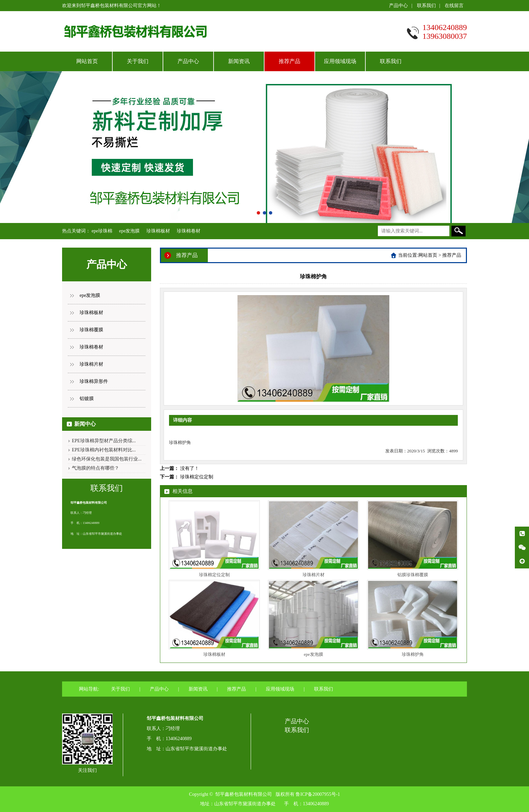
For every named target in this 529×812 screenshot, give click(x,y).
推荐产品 (289, 61)
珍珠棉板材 (158, 231)
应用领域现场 (340, 61)
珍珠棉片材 (91, 364)
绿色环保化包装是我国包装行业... (107, 459)
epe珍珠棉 (102, 231)
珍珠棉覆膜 (91, 330)
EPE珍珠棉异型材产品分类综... (104, 441)
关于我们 (138, 61)
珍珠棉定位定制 (197, 477)
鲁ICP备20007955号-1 (318, 794)
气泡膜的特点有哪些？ (95, 468)
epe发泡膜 (129, 231)
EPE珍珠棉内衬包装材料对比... (104, 450)
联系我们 (426, 6)
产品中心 (398, 6)
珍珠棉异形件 (94, 381)
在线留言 (454, 6)
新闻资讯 (239, 61)
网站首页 (87, 61)
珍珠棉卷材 (189, 231)
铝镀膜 (87, 399)
